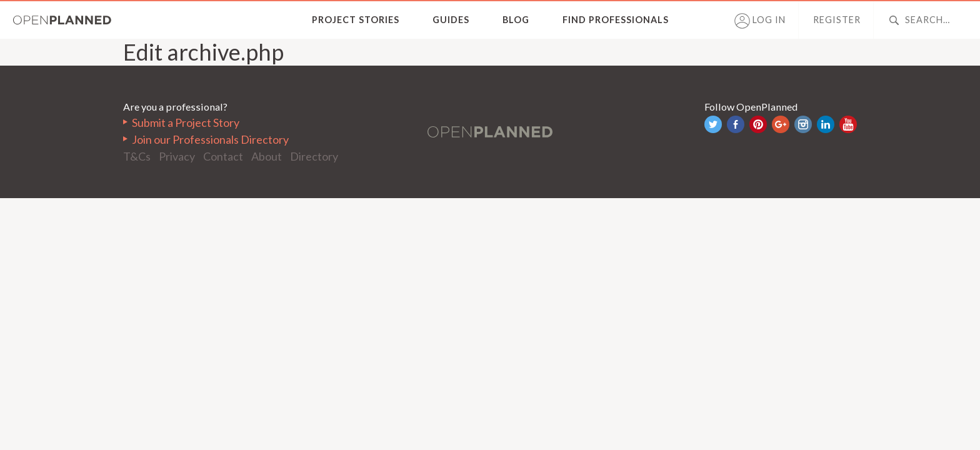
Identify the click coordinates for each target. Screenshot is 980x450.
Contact (223, 156)
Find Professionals (616, 20)
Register (837, 20)
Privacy (177, 156)
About (267, 156)
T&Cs (137, 156)
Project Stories (356, 20)
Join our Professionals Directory (210, 139)
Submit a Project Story (186, 122)
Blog (516, 20)
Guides (451, 20)
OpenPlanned (62, 20)
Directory (314, 156)
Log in (760, 21)
